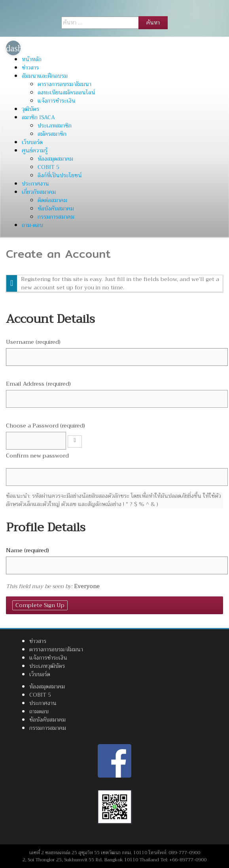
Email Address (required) (38, 384)
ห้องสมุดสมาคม (55, 159)
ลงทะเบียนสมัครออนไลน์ (66, 92)
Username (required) (33, 342)
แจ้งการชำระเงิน (57, 101)
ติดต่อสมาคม (52, 200)
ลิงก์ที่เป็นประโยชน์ (60, 175)
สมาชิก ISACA (38, 117)
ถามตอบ (39, 711)
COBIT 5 (48, 167)
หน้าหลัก (32, 59)
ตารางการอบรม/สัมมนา (64, 84)
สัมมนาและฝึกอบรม (45, 76)
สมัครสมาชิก (52, 134)
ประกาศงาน (35, 184)
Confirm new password (37, 456)
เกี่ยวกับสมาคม (39, 192)
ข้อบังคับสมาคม (56, 208)
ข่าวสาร (30, 67)
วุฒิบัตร (30, 109)
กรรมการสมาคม (56, 217)
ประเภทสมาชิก (55, 126)
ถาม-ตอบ (32, 225)
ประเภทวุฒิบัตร (47, 666)
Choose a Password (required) (45, 426)
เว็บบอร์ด (32, 142)
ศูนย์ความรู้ (35, 150)
